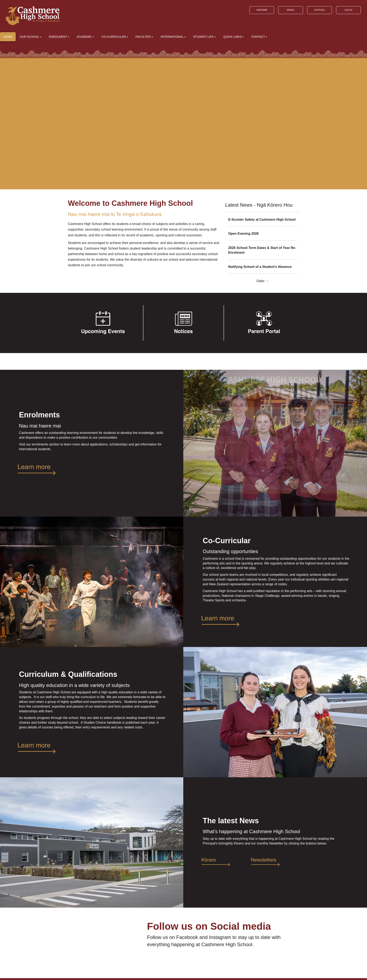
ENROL (291, 10)
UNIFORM (262, 10)
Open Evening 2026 (244, 234)
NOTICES (319, 10)
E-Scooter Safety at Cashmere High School (262, 220)
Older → (263, 281)
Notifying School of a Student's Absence (260, 267)
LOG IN (348, 10)
